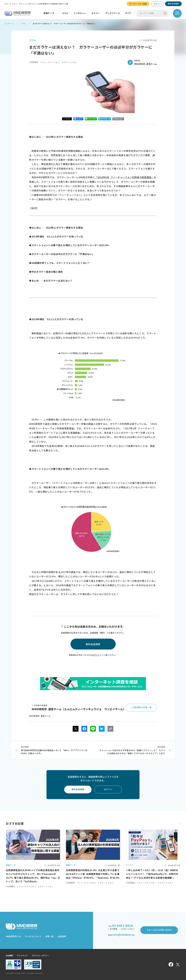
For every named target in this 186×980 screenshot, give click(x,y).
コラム (65, 13)
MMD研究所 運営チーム (146, 64)
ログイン (157, 4)
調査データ (49, 13)
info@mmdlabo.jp (124, 935)
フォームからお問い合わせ (159, 930)
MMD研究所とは (13, 936)
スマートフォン (70, 62)
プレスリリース (113, 13)
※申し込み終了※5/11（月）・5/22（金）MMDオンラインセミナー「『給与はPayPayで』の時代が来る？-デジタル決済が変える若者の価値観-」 (152, 874)
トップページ (9, 24)
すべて (128, 13)
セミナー (96, 13)
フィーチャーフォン (50, 62)
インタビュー (80, 13)
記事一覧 (50, 936)
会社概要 (9, 955)
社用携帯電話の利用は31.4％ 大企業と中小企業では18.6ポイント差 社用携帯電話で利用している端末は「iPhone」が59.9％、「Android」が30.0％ (93, 874)
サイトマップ (22, 955)
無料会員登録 (173, 4)
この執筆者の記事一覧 (141, 707)
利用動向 (34, 62)
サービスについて (33, 936)
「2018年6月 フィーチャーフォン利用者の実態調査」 (124, 177)
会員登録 (62, 936)
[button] (180, 823)
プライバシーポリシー (40, 955)
